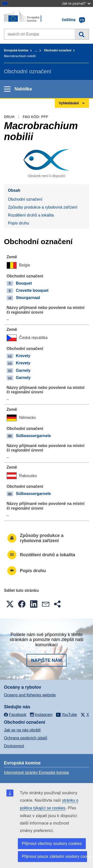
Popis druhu (18, 223)
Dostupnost (14, 746)
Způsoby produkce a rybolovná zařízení (43, 207)
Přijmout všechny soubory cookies (52, 844)
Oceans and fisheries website (30, 695)
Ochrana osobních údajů (26, 738)
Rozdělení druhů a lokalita (31, 215)
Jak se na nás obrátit (22, 730)
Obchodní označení (58, 50)
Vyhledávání (82, 34)
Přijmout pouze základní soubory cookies (54, 856)
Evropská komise (16, 50)
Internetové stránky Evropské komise (36, 773)
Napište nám (46, 660)
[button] (10, 604)
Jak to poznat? (76, 3)
